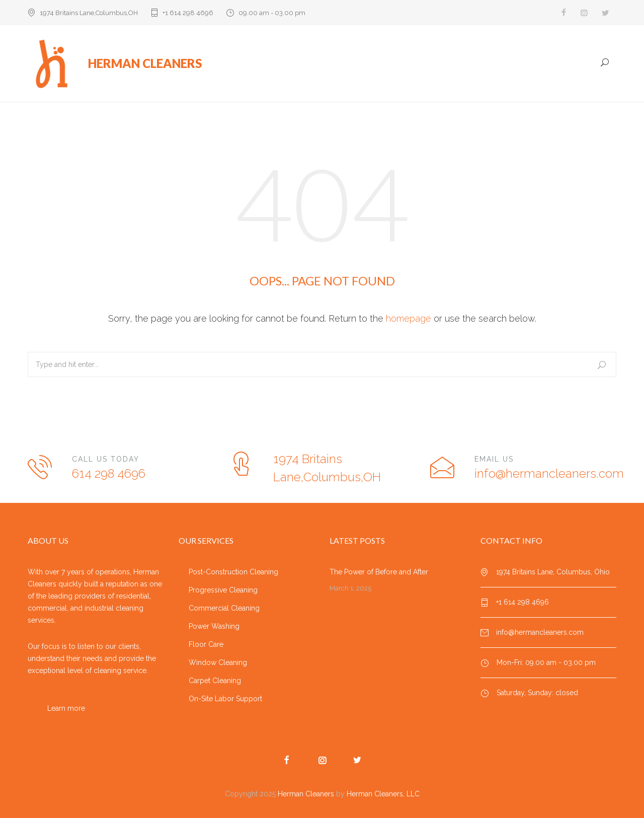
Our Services (397, 64)
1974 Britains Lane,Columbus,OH (89, 13)
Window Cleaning (218, 662)
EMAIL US (494, 459)
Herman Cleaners (306, 794)
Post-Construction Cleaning (233, 572)
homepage (409, 318)
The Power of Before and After (379, 572)
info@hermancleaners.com (549, 473)
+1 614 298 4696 (188, 13)
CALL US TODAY (106, 459)
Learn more (66, 708)
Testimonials (496, 64)
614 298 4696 (109, 473)
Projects (447, 64)
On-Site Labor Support (225, 699)
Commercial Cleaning (224, 608)
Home (350, 64)
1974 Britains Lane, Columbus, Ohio (553, 572)
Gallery (544, 64)
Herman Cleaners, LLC (383, 794)
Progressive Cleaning (223, 590)
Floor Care (206, 644)
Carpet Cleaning (215, 681)
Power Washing (214, 626)
